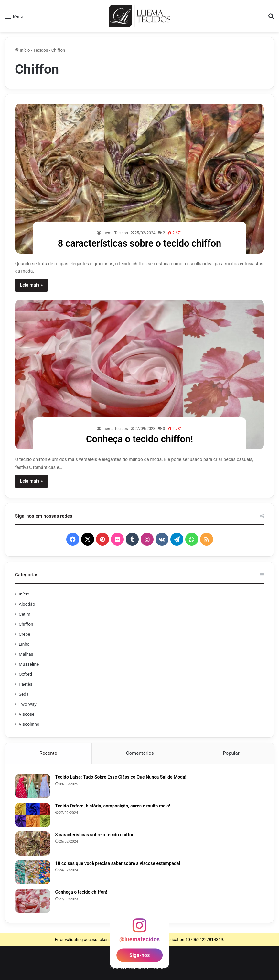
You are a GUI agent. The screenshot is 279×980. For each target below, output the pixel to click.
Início (22, 50)
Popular (231, 753)
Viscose (27, 714)
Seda (24, 694)
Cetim (25, 614)
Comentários (140, 753)
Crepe (25, 634)
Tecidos (41, 50)
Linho (24, 644)
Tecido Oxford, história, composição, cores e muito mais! (113, 806)
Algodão (27, 604)
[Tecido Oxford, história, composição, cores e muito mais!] (33, 815)
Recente (48, 753)
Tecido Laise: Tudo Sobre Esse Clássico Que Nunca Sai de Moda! (121, 777)
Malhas (26, 654)
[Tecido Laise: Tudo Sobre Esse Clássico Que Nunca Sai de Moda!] (33, 786)
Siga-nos (140, 956)
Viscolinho (29, 724)
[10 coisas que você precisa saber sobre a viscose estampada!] (33, 873)
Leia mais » (32, 285)
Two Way (28, 704)
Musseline (29, 664)
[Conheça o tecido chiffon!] (140, 374)
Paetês (26, 684)
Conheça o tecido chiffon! (139, 439)
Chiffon (26, 624)
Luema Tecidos (115, 233)
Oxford (25, 674)
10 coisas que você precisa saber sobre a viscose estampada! (118, 864)
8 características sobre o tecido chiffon (139, 243)
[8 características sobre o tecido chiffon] (140, 179)
